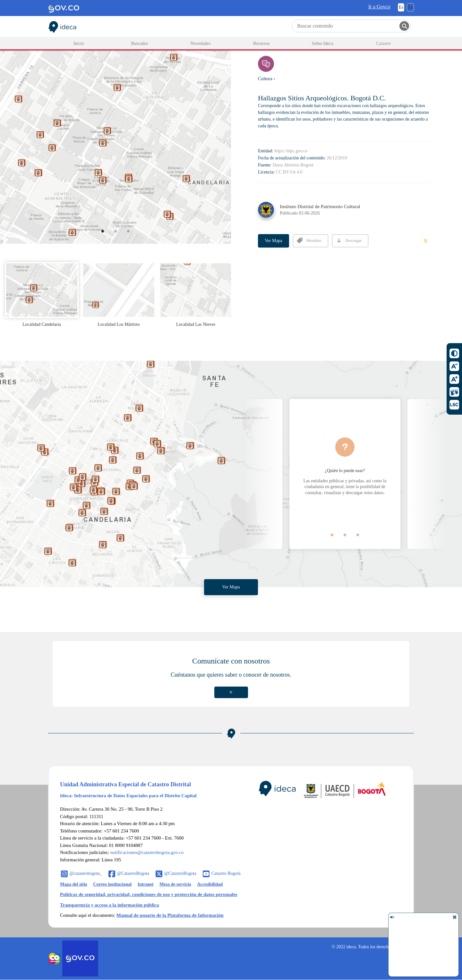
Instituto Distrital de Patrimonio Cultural (320, 206)
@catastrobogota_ (86, 873)
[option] (116, 133)
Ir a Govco (379, 7)
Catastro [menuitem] (384, 43)
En (410, 7)
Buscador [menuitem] (140, 43)
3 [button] (133, 236)
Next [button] (427, 474)
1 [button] (107, 236)
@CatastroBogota (133, 873)
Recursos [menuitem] (261, 43)
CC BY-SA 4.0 (289, 172)
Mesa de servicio (175, 884)
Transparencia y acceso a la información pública (110, 905)
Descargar (349, 240)
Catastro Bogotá (226, 873)
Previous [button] (263, 474)
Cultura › (267, 79)
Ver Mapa (274, 241)
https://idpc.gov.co (291, 151)
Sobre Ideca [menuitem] (322, 43)
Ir (231, 692)
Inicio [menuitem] (79, 43)
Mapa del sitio (74, 884)
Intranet (146, 884)
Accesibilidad (210, 884)
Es (401, 7)
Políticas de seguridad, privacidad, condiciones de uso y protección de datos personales (149, 894)
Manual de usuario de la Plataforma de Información (170, 915)
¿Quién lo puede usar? (345, 471)
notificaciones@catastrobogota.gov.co (147, 852)
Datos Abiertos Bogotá (293, 165)
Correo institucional (112, 884)
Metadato (309, 240)
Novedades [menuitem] (201, 43)
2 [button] (120, 236)
